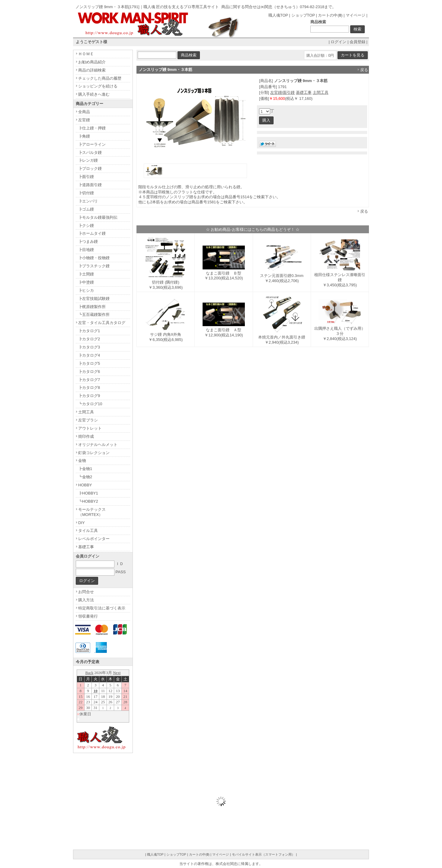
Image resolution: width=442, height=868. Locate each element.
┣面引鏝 (86, 177)
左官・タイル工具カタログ (102, 323)
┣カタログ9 (89, 396)
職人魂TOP (278, 15)
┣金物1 (85, 469)
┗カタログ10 (90, 404)
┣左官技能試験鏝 (94, 299)
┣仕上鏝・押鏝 (92, 128)
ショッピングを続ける (98, 86)
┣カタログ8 (89, 388)
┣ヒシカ (86, 290)
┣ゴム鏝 (86, 209)
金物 (82, 461)
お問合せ (86, 592)
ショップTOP (303, 15)
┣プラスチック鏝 (94, 266)
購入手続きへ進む (94, 94)
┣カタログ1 (89, 331)
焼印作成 (86, 436)
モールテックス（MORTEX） (92, 512)
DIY (82, 523)
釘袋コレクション (94, 453)
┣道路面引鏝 (90, 185)
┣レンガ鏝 (88, 160)
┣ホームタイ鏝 (92, 233)
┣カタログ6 (89, 372)
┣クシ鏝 (86, 226)
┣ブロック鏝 (90, 169)
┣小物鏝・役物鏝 (94, 258)
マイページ (356, 15)
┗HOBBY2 (88, 501)
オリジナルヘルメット (98, 445)
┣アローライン (92, 144)
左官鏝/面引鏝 (283, 92)
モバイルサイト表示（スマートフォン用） (263, 854)
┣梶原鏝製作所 (92, 307)
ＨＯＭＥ (86, 54)
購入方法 (86, 600)
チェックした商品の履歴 (100, 78)
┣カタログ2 (89, 339)
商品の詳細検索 (92, 70)
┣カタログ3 (89, 347)
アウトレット (90, 428)
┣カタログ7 (89, 380)
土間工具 (321, 92)
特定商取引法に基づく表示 (102, 608)
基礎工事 (304, 92)
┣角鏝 (84, 136)
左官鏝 (84, 120)
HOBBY (85, 485)
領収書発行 (88, 616)
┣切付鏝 (86, 193)
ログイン (338, 42)
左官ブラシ (88, 420)
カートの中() (330, 15)
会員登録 (357, 42)
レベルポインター (94, 539)
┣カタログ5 (89, 363)
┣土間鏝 (86, 274)
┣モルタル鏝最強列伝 (98, 217)
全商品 (84, 112)
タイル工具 (88, 531)
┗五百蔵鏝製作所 (94, 315)
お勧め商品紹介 (92, 62)
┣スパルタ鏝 (90, 153)
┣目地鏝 (86, 250)
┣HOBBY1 (88, 493)
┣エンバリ (88, 201)
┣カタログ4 (89, 355)
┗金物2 (85, 477)
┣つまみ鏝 (88, 242)
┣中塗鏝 (86, 282)
